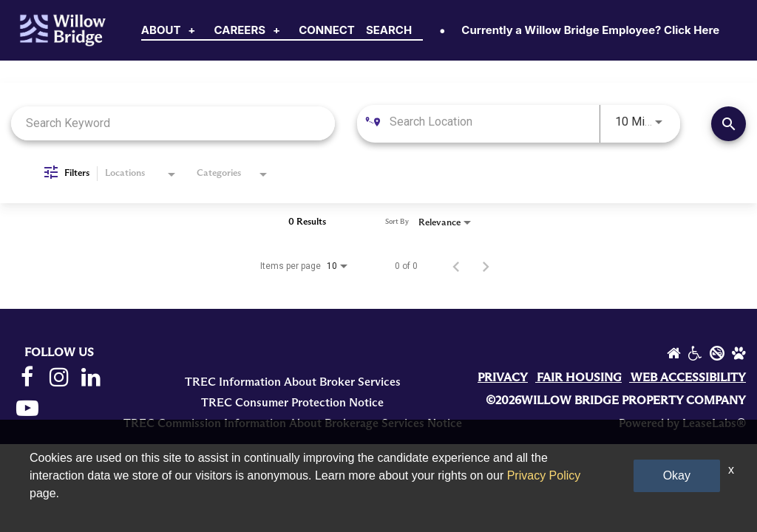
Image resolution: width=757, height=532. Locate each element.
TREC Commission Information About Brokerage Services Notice (293, 423)
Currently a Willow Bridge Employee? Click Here (590, 30)
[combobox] (173, 123)
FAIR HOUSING (579, 378)
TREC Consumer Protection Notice (292, 403)
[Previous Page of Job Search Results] (456, 266)
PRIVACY (503, 378)
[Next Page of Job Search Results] (486, 266)
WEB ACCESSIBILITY (688, 378)
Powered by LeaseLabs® (682, 423)
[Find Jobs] (729, 124)
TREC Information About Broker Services (293, 382)
